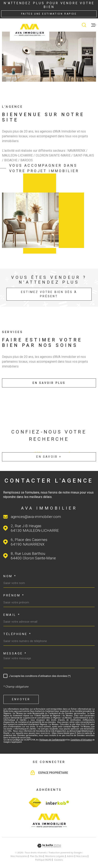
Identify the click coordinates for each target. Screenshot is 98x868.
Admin (70, 856)
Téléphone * (17, 634)
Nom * (10, 576)
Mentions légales (55, 856)
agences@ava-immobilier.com (36, 517)
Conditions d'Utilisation (81, 740)
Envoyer (21, 699)
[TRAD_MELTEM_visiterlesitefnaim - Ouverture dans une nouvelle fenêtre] (35, 803)
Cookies (58, 860)
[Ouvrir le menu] (94, 25)
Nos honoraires (19, 856)
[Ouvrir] (84, 25)
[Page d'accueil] (30, 30)
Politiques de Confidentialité (52, 740)
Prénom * (14, 596)
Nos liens (82, 856)
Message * (15, 654)
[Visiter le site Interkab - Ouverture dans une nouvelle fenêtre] (57, 803)
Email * (12, 615)
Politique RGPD (43, 860)
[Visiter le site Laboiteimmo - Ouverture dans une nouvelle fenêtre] (49, 846)
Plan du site (36, 856)
